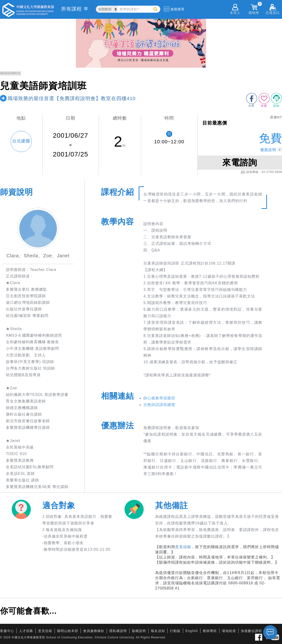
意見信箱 (183, 547)
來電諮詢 (240, 162)
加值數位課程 (251, 631)
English (192, 631)
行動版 (175, 631)
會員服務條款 (94, 631)
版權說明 (139, 631)
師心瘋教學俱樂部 (159, 398)
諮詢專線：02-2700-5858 (261, 172)
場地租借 (229, 631)
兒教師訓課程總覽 (159, 405)
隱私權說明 (118, 631)
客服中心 (7, 631)
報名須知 (158, 631)
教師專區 (210, 631)
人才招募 (26, 631)
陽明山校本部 (68, 631)
